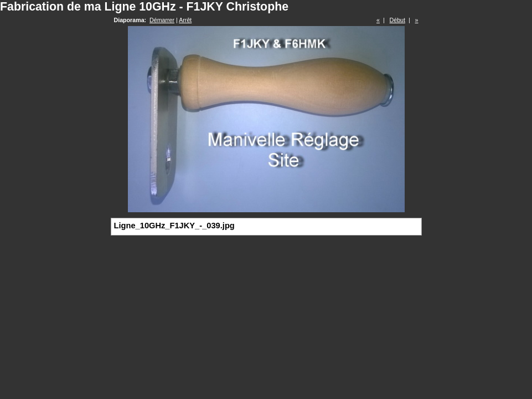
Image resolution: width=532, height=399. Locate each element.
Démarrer (162, 20)
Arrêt (185, 20)
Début (397, 20)
